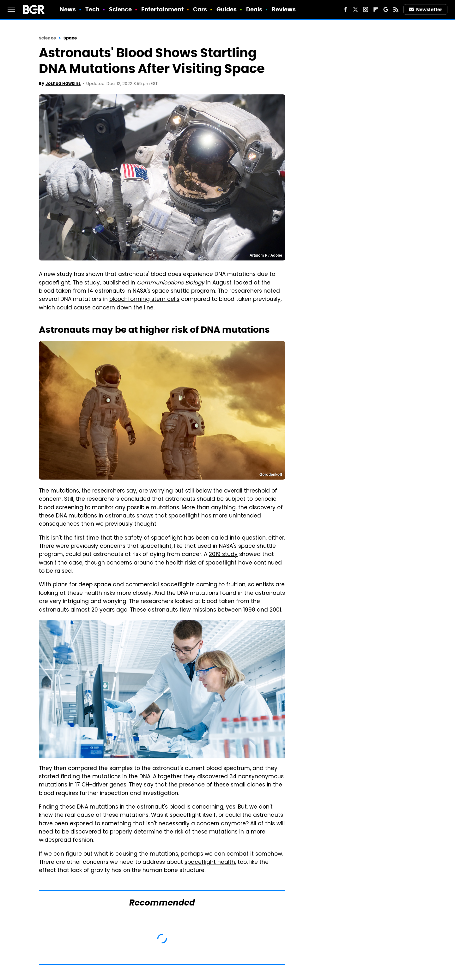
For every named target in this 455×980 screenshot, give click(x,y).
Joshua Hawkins (63, 84)
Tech (92, 9)
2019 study (223, 555)
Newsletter (426, 10)
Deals (254, 9)
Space (70, 38)
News (68, 9)
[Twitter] (355, 9)
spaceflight (184, 516)
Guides (227, 9)
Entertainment (162, 9)
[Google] (386, 9)
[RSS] (396, 9)
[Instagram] (366, 9)
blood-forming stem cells (144, 300)
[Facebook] (345, 9)
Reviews (284, 9)
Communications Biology (171, 283)
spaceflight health (210, 863)
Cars (200, 9)
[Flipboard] (376, 9)
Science (121, 9)
